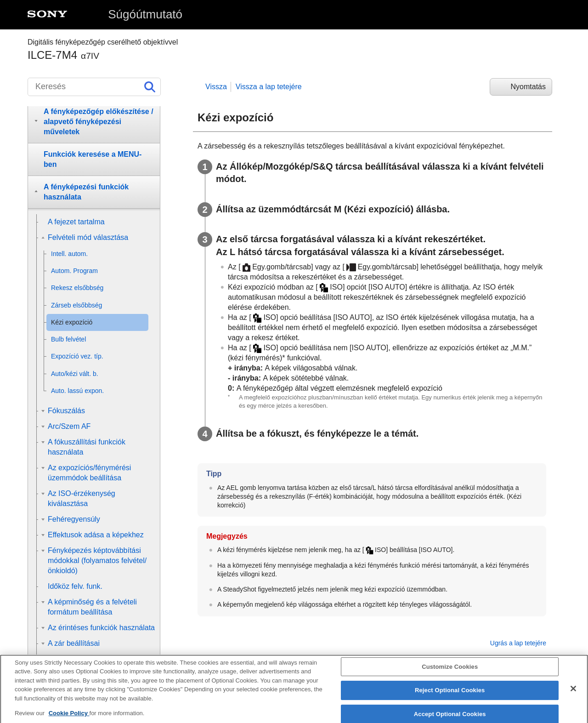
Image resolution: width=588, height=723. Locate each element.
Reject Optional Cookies (450, 697)
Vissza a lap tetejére (269, 87)
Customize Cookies (450, 674)
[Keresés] (94, 87)
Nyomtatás (528, 87)
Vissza (216, 87)
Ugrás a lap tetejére (518, 643)
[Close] (573, 696)
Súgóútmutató (145, 14)
